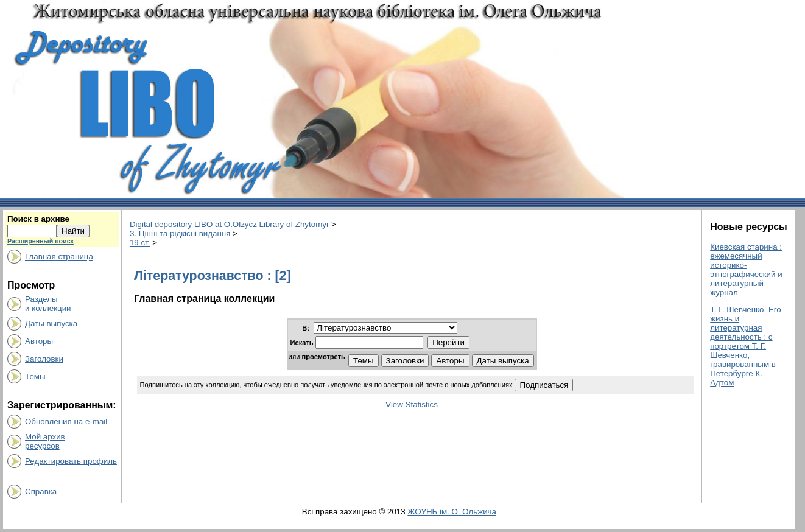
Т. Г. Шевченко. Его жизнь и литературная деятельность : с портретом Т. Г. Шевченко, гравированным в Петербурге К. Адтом (746, 346)
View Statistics (412, 404)
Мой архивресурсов (45, 441)
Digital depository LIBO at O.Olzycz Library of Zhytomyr (229, 224)
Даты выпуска (51, 324)
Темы (35, 376)
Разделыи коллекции (48, 304)
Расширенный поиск (40, 241)
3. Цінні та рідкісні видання (180, 233)
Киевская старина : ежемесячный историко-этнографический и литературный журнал (746, 270)
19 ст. (140, 243)
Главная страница (59, 257)
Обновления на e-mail (66, 422)
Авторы (39, 341)
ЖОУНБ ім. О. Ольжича (452, 512)
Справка (41, 492)
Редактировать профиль (71, 461)
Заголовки (44, 359)
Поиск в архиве (38, 219)
